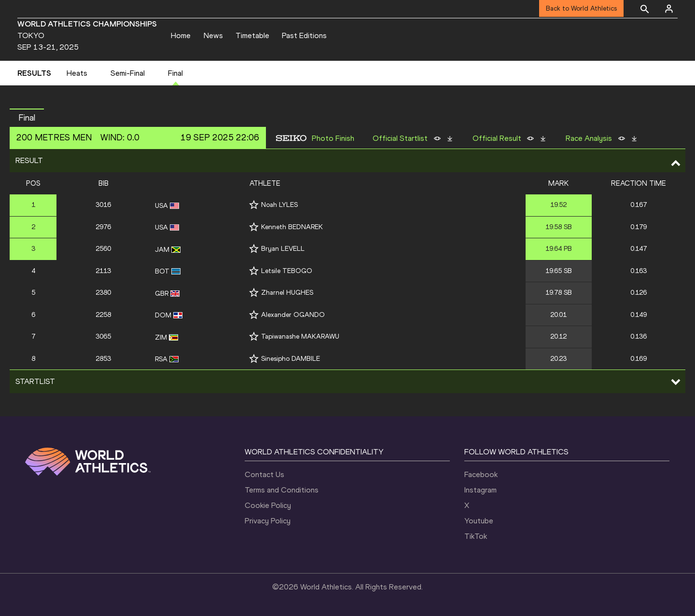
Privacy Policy (268, 521)
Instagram (480, 490)
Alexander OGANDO (293, 315)
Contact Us (264, 474)
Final (175, 73)
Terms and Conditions (282, 490)
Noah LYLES (279, 205)
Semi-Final (128, 73)
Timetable (252, 35)
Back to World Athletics (581, 8)
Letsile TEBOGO (287, 271)
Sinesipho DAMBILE (291, 359)
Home (181, 35)
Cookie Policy (268, 505)
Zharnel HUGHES (287, 293)
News (213, 35)
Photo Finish (333, 138)
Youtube (479, 521)
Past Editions (304, 35)
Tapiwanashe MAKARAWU (300, 336)
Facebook (481, 474)
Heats (77, 73)
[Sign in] (669, 9)
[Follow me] (254, 205)
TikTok (476, 536)
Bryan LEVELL (283, 249)
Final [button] (27, 118)
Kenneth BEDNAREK (292, 227)
